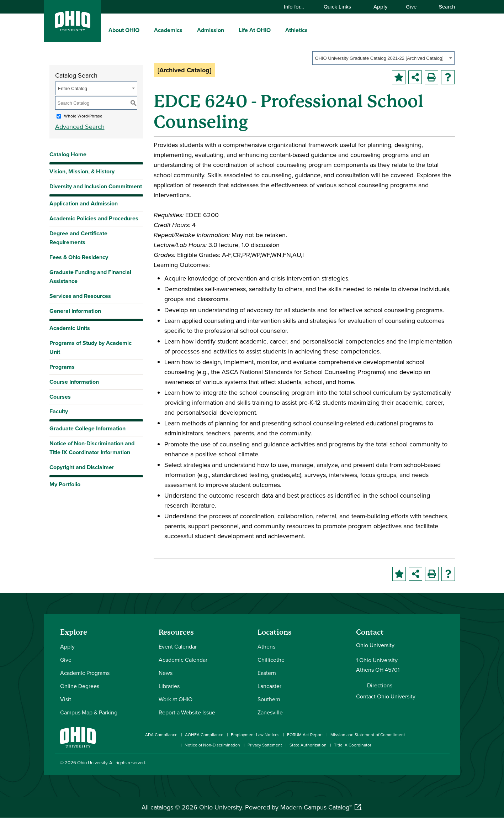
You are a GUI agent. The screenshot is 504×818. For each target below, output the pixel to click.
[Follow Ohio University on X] (424, 764)
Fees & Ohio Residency (79, 257)
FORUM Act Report (305, 735)
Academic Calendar (183, 660)
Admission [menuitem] (211, 30)
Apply (380, 7)
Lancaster (269, 686)
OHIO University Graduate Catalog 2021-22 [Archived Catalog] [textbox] (379, 58)
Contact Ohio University (386, 696)
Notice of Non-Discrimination (212, 745)
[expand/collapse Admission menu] (229, 30)
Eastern (267, 673)
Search (444, 7)
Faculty (59, 411)
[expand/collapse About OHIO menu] (145, 30)
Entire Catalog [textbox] (73, 88)
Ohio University (92, 762)
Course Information (74, 382)
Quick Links (341, 7)
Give (411, 7)
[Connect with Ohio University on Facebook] (381, 764)
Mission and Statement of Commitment (368, 735)
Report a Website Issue (187, 712)
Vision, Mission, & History (82, 171)
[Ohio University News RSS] (445, 764)
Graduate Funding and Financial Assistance (90, 277)
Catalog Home (68, 154)
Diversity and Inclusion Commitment (96, 186)
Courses (60, 397)
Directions (380, 685)
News (166, 673)
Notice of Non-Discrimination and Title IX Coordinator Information (92, 448)
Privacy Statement (265, 745)
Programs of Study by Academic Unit (91, 347)
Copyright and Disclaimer (82, 467)
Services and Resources (80, 296)
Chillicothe (271, 660)
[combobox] (383, 58)
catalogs (162, 807)
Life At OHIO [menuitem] (255, 30)
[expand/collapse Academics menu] (188, 30)
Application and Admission (84, 203)
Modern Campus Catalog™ (316, 807)
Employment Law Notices (255, 735)
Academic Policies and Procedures (94, 218)
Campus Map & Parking (89, 712)
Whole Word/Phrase (83, 116)
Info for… (297, 7)
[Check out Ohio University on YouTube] (413, 764)
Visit (66, 699)
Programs (62, 367)
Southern (269, 699)
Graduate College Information (87, 430)
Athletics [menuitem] (296, 30)
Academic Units (70, 328)
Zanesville (270, 712)
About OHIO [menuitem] (124, 30)
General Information (75, 311)
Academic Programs (85, 673)
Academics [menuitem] (168, 30)
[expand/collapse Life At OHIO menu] (276, 30)
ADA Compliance (161, 735)
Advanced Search (80, 127)
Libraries (169, 686)
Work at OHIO (176, 699)
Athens (266, 646)
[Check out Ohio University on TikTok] (434, 764)
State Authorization (308, 745)
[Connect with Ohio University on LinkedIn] (402, 764)
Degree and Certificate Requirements (78, 238)
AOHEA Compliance (204, 735)
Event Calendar (178, 646)
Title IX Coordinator (353, 745)
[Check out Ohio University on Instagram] (392, 764)
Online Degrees (80, 686)
